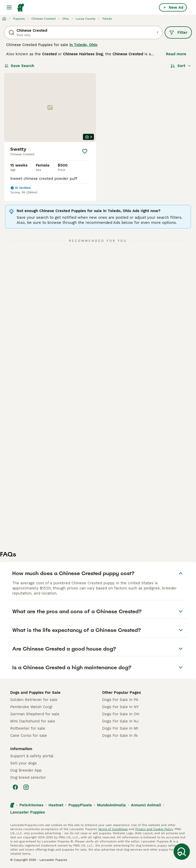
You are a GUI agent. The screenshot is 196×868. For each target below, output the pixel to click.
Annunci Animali (146, 805)
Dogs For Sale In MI (120, 728)
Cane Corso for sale (29, 735)
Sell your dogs (23, 763)
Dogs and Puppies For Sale (35, 693)
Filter (178, 32)
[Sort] (181, 66)
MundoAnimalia (111, 805)
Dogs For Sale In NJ (120, 721)
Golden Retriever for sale (34, 700)
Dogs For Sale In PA (120, 700)
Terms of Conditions (113, 829)
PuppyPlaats (80, 805)
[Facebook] (15, 787)
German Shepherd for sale (35, 714)
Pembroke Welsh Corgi (31, 707)
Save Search (19, 66)
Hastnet (56, 805)
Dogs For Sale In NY (120, 707)
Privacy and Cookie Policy (154, 829)
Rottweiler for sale (28, 728)
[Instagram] (26, 787)
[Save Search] (182, 852)
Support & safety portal (32, 756)
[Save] (85, 151)
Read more (176, 54)
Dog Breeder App (26, 770)
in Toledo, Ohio (83, 45)
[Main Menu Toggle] (9, 7)
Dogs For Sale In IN (120, 735)
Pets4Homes (31, 805)
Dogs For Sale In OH (121, 714)
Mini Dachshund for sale (33, 721)
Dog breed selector (28, 777)
